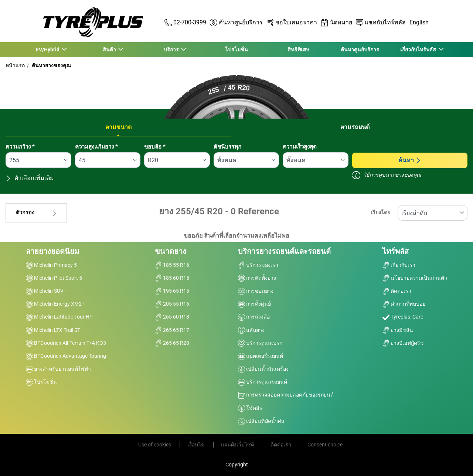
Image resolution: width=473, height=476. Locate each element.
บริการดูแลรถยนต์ (263, 382)
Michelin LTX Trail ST (53, 330)
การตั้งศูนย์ (254, 304)
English (419, 22)
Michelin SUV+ (46, 291)
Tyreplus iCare (403, 317)
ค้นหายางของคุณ (51, 65)
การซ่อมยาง (256, 291)
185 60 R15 (172, 278)
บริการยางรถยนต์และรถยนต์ (284, 251)
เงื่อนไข (197, 445)
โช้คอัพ (250, 408)
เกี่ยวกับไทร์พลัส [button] (419, 50)
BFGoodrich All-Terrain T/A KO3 (66, 343)
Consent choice (325, 445)
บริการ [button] (171, 50)
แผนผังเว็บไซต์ (238, 445)
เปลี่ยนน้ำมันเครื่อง (263, 369)
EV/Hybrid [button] (48, 50)
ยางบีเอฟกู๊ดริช (403, 343)
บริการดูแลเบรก (260, 343)
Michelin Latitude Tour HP (59, 317)
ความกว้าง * (20, 147)
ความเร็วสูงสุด (300, 147)
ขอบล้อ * (155, 147)
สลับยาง (251, 330)
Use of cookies (155, 445)
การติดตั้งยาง (257, 278)
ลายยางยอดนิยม (52, 251)
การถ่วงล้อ (254, 317)
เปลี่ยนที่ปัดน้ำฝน (261, 421)
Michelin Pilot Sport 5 (54, 278)
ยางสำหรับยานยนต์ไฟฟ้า (58, 369)
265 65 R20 (172, 343)
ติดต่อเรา (397, 291)
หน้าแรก (15, 65)
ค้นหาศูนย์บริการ (360, 50)
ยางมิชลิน (398, 330)
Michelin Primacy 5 (51, 265)
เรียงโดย (380, 213)
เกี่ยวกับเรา (399, 265)
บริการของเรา (258, 265)
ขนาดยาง (171, 251)
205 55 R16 (172, 304)
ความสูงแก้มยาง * (96, 147)
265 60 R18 (172, 317)
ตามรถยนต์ (355, 127)
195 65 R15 (172, 291)
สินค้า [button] (110, 50)
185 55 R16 (172, 265)
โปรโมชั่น (236, 50)
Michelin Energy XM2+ (55, 304)
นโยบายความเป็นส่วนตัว (415, 278)
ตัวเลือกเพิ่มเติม (30, 178)
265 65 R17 (172, 330)
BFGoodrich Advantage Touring (66, 356)
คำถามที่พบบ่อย (404, 304)
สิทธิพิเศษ (298, 50)
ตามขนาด (118, 127)
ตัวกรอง (36, 213)
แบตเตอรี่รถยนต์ (261, 356)
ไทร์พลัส (396, 251)
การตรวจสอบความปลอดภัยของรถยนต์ (286, 395)
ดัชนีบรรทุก (227, 147)
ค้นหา (410, 160)
